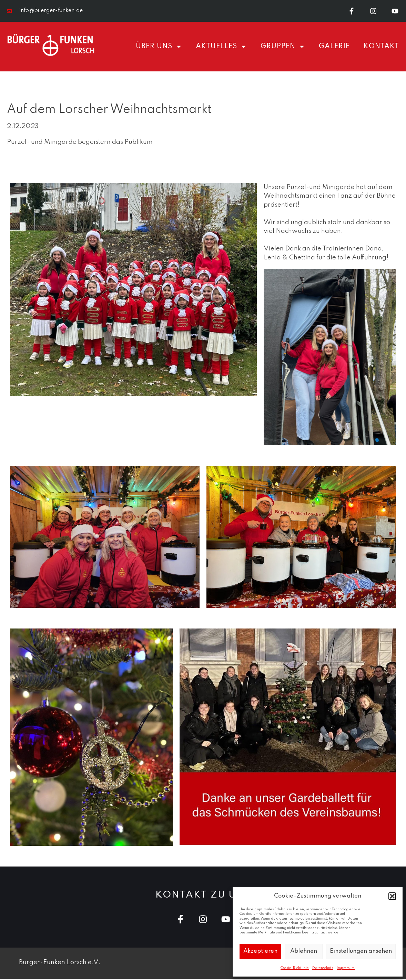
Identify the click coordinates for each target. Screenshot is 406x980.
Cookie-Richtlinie (295, 968)
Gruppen (283, 47)
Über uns (159, 47)
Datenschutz (323, 968)
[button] (392, 896)
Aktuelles (221, 47)
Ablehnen (304, 951)
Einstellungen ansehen (361, 951)
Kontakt (381, 47)
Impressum (346, 968)
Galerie (334, 47)
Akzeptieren (260, 951)
